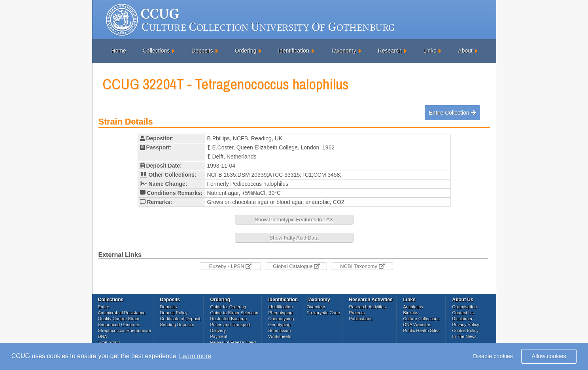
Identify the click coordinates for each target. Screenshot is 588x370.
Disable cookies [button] (493, 356)
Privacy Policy (466, 325)
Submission (280, 330)
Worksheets (280, 336)
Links (430, 51)
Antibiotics (413, 307)
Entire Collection (452, 113)
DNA (103, 336)
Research (390, 51)
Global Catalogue (296, 266)
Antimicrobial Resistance (122, 313)
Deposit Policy (174, 313)
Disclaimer (462, 319)
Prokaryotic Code (323, 313)
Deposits (202, 51)
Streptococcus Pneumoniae (125, 330)
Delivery (218, 330)
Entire (104, 307)
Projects (357, 313)
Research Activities (368, 307)
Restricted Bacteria (229, 319)
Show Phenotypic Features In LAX (294, 220)
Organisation (465, 307)
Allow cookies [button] (549, 356)
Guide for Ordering (228, 307)
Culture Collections (422, 319)
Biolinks (411, 313)
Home (119, 51)
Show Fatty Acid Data (294, 238)
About (465, 51)
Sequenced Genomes (119, 325)
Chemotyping (281, 319)
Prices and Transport (231, 325)
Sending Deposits (177, 325)
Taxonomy (344, 51)
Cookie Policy (466, 330)
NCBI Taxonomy (362, 266)
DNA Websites (417, 325)
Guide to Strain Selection (234, 313)
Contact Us (463, 313)
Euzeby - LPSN (231, 266)
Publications (361, 319)
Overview (316, 307)
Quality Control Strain (119, 319)
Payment (219, 336)
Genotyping (280, 325)
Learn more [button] (195, 356)
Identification (294, 51)
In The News (465, 336)
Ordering (246, 51)
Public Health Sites (422, 330)
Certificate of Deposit (180, 319)
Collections (156, 51)
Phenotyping (281, 313)
